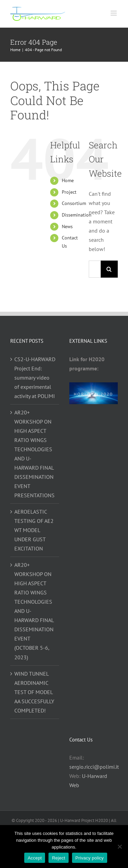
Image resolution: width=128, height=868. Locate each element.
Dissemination (77, 215)
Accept (35, 858)
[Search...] (95, 269)
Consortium (74, 203)
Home (68, 180)
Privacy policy (90, 858)
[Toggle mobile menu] (114, 13)
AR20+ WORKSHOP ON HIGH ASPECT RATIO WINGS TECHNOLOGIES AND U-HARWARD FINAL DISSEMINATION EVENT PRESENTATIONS (34, 454)
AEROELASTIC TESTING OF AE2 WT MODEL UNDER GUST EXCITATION (34, 530)
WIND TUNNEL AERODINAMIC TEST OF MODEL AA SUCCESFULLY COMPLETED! (34, 692)
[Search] (109, 269)
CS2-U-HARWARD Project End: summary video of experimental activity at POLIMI (35, 378)
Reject (58, 858)
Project (69, 192)
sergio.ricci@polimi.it (94, 767)
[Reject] (119, 847)
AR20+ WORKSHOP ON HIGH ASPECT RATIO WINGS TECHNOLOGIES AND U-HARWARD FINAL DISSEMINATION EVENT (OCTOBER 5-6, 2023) (34, 611)
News (67, 226)
